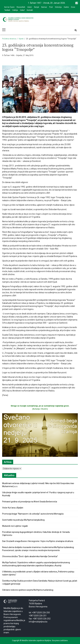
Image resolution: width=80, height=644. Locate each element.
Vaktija (15, 10)
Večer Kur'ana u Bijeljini (13, 508)
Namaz (44, 7)
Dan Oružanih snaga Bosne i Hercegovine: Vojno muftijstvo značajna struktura (38, 541)
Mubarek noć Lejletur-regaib (15, 526)
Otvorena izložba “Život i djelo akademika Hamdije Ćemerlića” (30, 556)
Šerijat (37, 7)
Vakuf (22, 10)
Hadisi (66, 7)
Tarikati (7, 10)
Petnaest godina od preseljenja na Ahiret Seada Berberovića (30, 502)
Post (51, 7)
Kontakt (30, 10)
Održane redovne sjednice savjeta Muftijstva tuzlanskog (28, 590)
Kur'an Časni (9, 7)
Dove (73, 7)
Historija (58, 7)
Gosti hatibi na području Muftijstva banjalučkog (23, 520)
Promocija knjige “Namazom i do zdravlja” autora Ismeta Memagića (33, 514)
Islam (30, 7)
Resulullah (21, 7)
